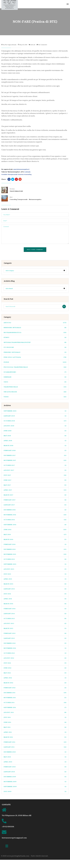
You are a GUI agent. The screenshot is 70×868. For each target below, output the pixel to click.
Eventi (35, 337)
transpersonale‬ (13, 174)
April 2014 (35, 599)
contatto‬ (4, 174)
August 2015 (35, 569)
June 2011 (35, 722)
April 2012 (35, 678)
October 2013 (35, 619)
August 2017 (35, 470)
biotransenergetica (35, 333)
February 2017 (35, 500)
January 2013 (35, 638)
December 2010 (35, 752)
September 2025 (35, 411)
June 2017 (35, 480)
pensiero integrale (35, 352)
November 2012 (35, 648)
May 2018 (35, 436)
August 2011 (35, 712)
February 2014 (35, 609)
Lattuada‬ (27, 172)
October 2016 (35, 520)
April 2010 (35, 762)
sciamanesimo (35, 372)
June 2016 (35, 530)
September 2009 (35, 787)
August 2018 (35, 426)
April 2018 (35, 441)
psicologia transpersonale (35, 367)
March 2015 (35, 584)
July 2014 (35, 594)
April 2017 (35, 490)
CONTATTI (6, 805)
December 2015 (35, 549)
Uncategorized (35, 392)
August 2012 (35, 658)
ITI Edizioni (35, 347)
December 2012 (35, 643)
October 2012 (35, 653)
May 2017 (35, 485)
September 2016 (35, 525)
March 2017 (35, 495)
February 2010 (35, 767)
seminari (35, 377)
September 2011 (35, 708)
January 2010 (35, 772)
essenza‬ (21, 174)
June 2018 (35, 431)
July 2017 (35, 475)
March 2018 (35, 446)
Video (35, 397)
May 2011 (35, 727)
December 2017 (35, 455)
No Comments (43, 45)
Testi (35, 382)
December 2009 (35, 777)
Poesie (35, 362)
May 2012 (35, 673)
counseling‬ (28, 174)
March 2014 (35, 604)
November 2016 (35, 515)
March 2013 (35, 628)
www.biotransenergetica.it (21, 169)
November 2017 (35, 460)
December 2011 (35, 693)
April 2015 (35, 579)
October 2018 (35, 421)
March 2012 (35, 683)
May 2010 (35, 757)
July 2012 (35, 663)
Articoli (33, 45)
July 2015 (35, 574)
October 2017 (35, 465)
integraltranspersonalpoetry (35, 342)
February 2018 (35, 451)
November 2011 (35, 698)
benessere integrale (35, 328)
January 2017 (35, 505)
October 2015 (35, 559)
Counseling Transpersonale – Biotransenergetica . (26, 199)
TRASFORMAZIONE (16, 191)
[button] (7, 846)
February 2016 (35, 544)
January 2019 (35, 416)
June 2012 (35, 668)
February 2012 (35, 688)
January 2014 (35, 614)
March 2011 (35, 737)
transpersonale (35, 387)
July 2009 (35, 792)
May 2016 (35, 535)
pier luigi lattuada (35, 357)
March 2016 (35, 539)
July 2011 (35, 717)
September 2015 (35, 564)
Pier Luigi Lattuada (11, 45)
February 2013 (35, 633)
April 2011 (35, 732)
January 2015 (35, 589)
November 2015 (35, 554)
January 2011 (35, 747)
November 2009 (35, 782)
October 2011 (35, 703)
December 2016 (35, 510)
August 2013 (35, 623)
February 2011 (35, 742)
